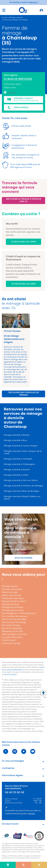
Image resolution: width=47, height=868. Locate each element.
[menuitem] (8, 865)
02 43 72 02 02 (10, 675)
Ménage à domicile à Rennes (17, 435)
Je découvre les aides (24, 284)
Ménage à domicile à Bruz (15, 440)
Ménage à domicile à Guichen (17, 470)
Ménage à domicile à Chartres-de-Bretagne (23, 486)
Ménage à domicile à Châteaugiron (19, 464)
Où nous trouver (10, 824)
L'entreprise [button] (8, 768)
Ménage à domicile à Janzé (16, 475)
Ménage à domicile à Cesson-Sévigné (21, 446)
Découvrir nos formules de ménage (24, 394)
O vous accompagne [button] (13, 761)
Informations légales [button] (12, 775)
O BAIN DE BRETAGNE (18, 79)
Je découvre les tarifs (23, 242)
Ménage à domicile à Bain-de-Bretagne (21, 491)
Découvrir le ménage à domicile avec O (24, 200)
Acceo (32, 814)
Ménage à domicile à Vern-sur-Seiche (21, 480)
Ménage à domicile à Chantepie (18, 459)
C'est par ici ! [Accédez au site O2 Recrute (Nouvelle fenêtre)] (33, 2)
